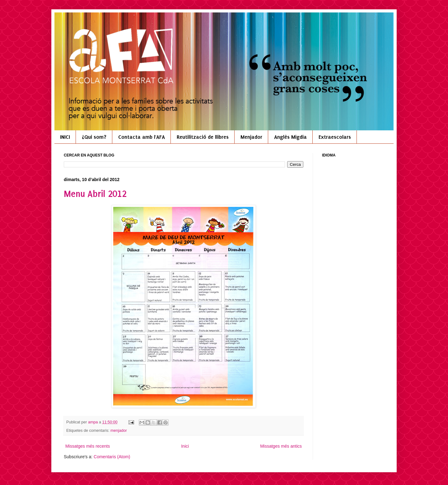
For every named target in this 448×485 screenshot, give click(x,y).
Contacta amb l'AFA (142, 137)
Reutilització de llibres (203, 137)
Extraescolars (335, 137)
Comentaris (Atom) (112, 457)
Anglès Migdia (290, 137)
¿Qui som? (94, 137)
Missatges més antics (281, 446)
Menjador (251, 137)
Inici (185, 446)
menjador (119, 431)
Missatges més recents (88, 446)
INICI (65, 137)
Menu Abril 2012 (95, 194)
